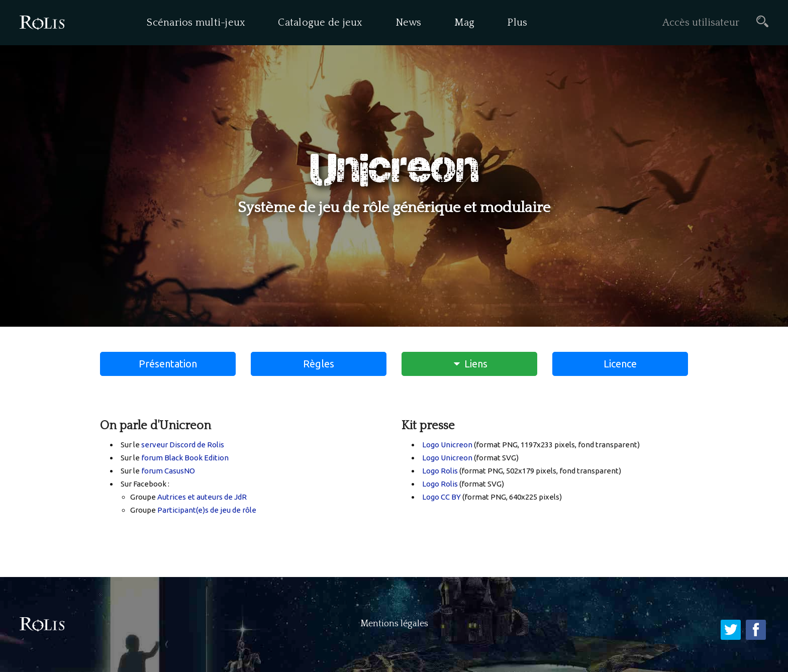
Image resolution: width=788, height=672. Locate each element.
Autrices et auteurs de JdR (202, 497)
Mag (465, 23)
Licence (620, 364)
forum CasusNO (168, 471)
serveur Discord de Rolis (183, 445)
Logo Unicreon (447, 445)
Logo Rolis (440, 471)
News (409, 23)
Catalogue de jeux (320, 23)
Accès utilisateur (701, 23)
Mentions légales (394, 624)
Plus (517, 23)
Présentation (168, 364)
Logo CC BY (441, 497)
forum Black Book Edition (185, 458)
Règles (319, 364)
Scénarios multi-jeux (196, 23)
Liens (470, 364)
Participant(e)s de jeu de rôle (207, 510)
